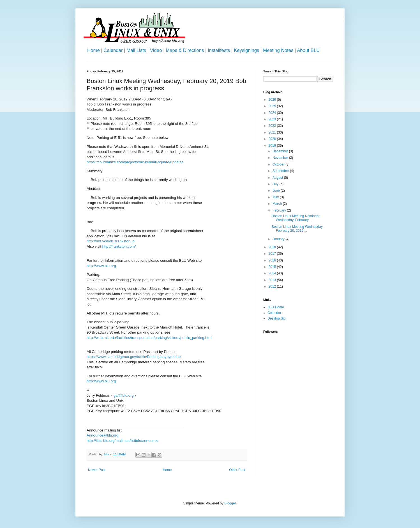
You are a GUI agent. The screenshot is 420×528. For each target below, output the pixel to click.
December (281, 151)
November (281, 158)
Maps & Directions (185, 50)
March (278, 204)
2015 (273, 267)
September (281, 171)
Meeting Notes (278, 50)
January (279, 239)
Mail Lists (136, 50)
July (276, 184)
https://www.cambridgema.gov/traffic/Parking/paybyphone (134, 357)
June (277, 190)
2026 (273, 100)
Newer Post (97, 470)
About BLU (308, 50)
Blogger (230, 503)
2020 (273, 139)
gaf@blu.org (124, 395)
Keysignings (247, 50)
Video (156, 50)
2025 (273, 106)
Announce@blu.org (102, 435)
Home (94, 50)
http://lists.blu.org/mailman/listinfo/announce (123, 441)
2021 (273, 132)
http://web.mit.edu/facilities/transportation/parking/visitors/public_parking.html (149, 338)
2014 (273, 273)
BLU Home (276, 307)
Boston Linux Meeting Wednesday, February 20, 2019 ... (297, 229)
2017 (273, 254)
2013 (273, 280)
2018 (273, 247)
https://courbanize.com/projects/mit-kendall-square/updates (135, 162)
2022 (273, 126)
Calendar (113, 50)
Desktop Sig (277, 318)
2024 (273, 113)
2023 (273, 119)
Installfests (219, 50)
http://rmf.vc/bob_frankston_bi (111, 241)
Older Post (237, 470)
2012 (273, 286)
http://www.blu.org (101, 266)
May (276, 197)
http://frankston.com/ (119, 246)
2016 (273, 260)
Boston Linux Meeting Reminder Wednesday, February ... (296, 218)
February (280, 210)
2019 (273, 146)
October (279, 164)
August (278, 178)
